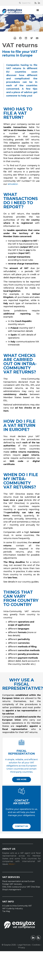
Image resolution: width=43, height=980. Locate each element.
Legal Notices (24, 945)
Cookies (36, 945)
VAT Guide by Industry (13, 909)
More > (12, 864)
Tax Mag (6, 911)
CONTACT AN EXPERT (21, 802)
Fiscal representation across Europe (18, 881)
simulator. (13, 184)
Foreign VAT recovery (12, 884)
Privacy (21, 948)
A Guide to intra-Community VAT (17, 906)
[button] (38, 10)
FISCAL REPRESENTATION (21, 752)
